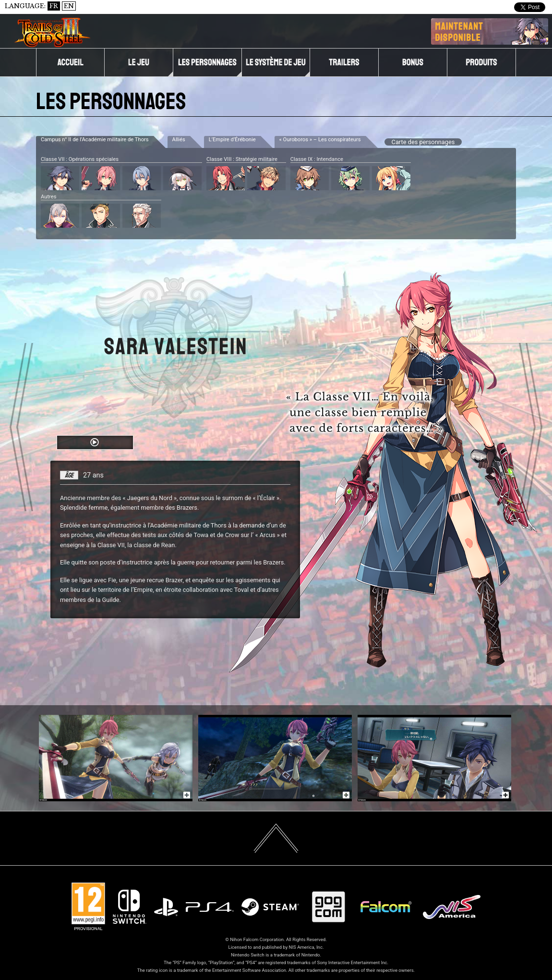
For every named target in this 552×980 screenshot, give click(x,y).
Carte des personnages (423, 142)
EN (69, 6)
